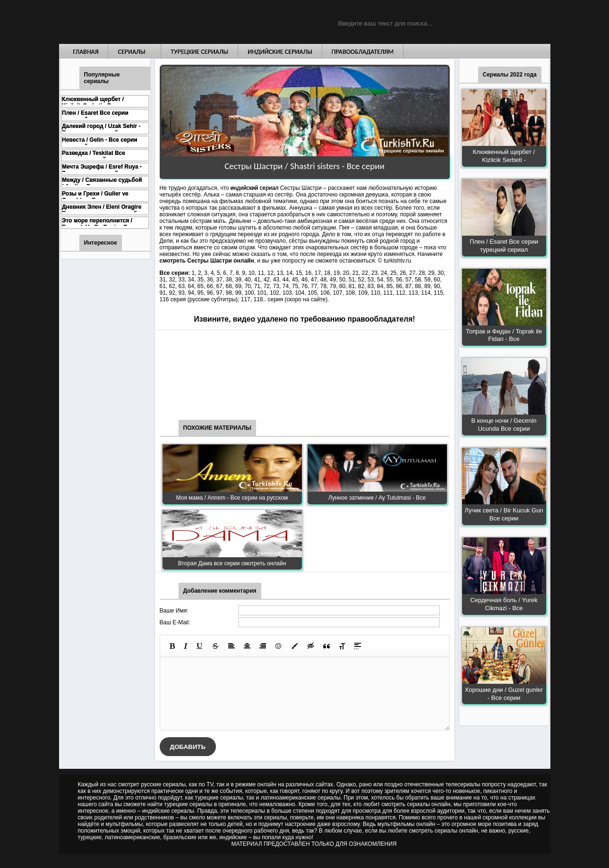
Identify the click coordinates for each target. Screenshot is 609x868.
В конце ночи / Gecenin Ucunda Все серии (504, 425)
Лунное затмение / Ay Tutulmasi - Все (377, 498)
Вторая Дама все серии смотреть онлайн (232, 563)
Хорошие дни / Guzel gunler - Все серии (504, 694)
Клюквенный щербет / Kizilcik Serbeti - (504, 156)
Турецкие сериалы (199, 52)
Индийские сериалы (280, 52)
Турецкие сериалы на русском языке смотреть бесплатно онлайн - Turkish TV (146, 22)
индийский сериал (254, 188)
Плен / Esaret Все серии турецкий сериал (504, 246)
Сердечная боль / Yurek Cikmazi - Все (504, 604)
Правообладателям (363, 52)
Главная (86, 52)
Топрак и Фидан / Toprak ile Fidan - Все (504, 335)
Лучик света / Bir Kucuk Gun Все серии (504, 514)
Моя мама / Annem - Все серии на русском (232, 498)
